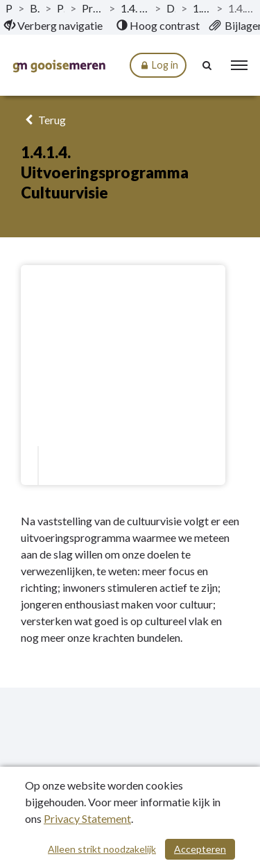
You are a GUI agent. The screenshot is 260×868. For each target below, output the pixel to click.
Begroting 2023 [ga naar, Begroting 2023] (35, 8)
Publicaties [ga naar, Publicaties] (9, 8)
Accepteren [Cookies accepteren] (200, 849)
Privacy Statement (87, 818)
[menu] (239, 65)
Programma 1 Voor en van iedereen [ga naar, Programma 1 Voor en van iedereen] (92, 8)
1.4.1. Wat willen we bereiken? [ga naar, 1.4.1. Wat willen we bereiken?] (202, 8)
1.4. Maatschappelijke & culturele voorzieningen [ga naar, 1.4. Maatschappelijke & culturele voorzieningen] (135, 8)
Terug (43, 120)
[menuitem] (53, 26)
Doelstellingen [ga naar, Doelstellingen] (171, 8)
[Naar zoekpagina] (208, 65)
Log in (158, 66)
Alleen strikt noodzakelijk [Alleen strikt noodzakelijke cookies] (102, 849)
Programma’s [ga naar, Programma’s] (61, 8)
